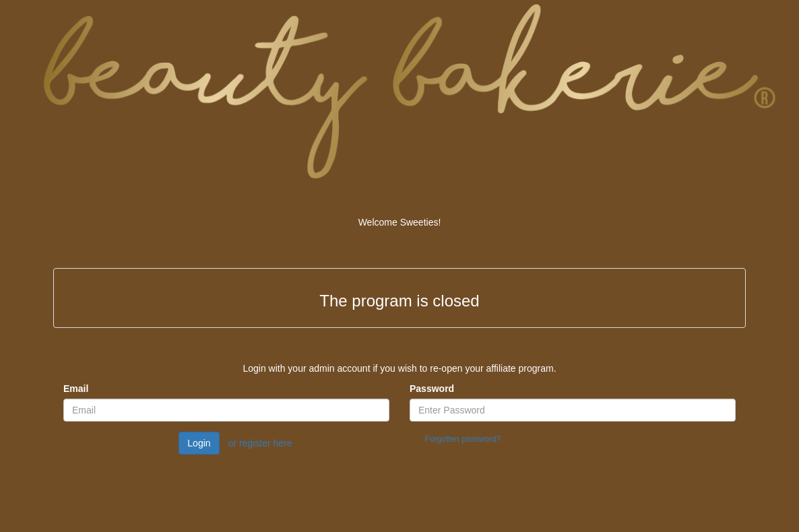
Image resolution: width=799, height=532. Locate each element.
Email (76, 389)
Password (432, 389)
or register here (260, 443)
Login (199, 443)
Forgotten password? (463, 439)
